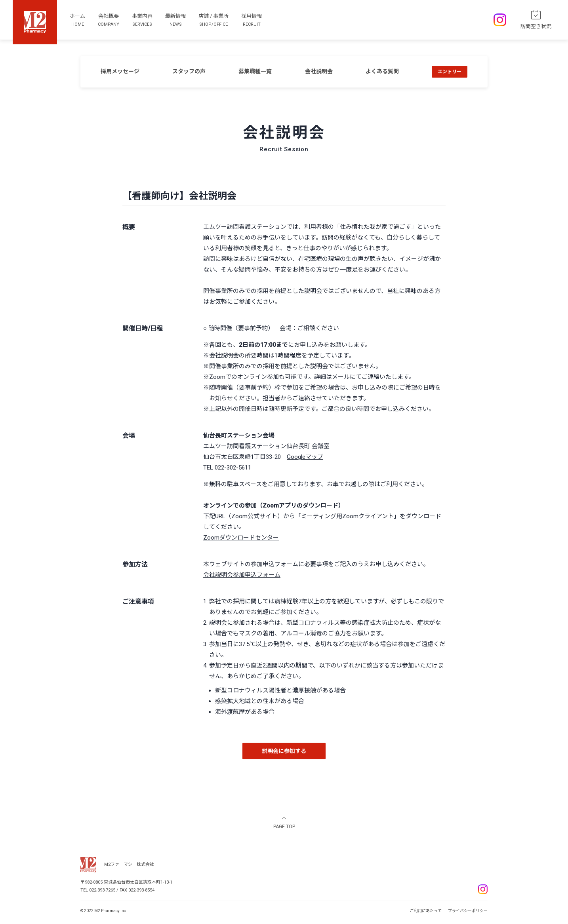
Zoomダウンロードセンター (241, 538)
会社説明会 (319, 71)
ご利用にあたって (426, 911)
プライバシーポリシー (468, 911)
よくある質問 (382, 71)
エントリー (450, 72)
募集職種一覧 (255, 71)
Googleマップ (305, 457)
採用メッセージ (120, 71)
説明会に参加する (284, 751)
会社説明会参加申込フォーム (242, 575)
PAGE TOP (284, 827)
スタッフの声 (189, 71)
